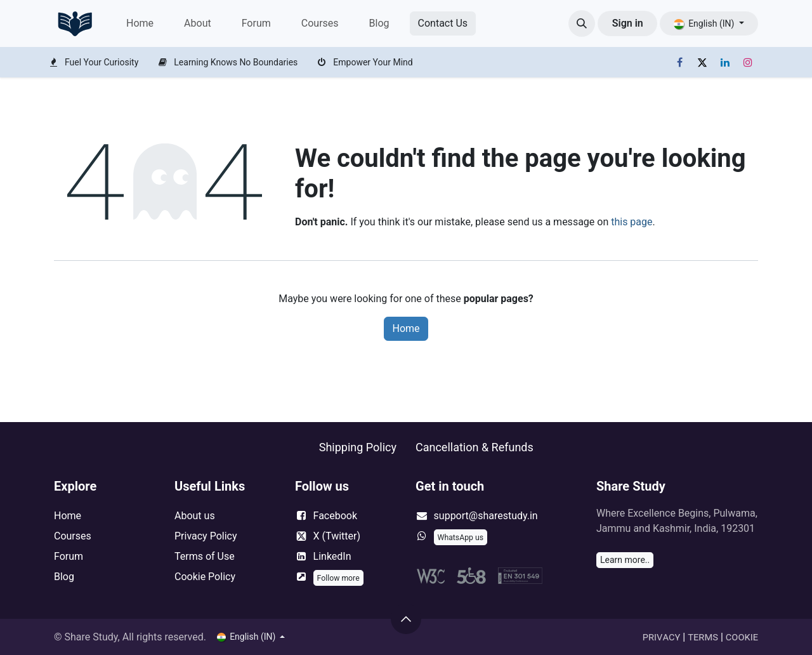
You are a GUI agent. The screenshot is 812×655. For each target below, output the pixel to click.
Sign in (628, 23)
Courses (73, 536)
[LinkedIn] (725, 62)
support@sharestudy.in (486, 516)
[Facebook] (679, 62)
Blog (64, 577)
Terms (703, 637)
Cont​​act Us (443, 23)
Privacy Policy (206, 536)
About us (195, 516)
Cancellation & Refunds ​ (475, 447)
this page (632, 222)
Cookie (742, 637)
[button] (582, 23)
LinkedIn (332, 556)
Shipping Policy (358, 447)
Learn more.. (625, 560)
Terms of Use (205, 556)
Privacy (662, 637)
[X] (702, 62)
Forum (69, 556)
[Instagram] (748, 62)
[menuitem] (140, 23)
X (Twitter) (337, 536)
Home (406, 328)
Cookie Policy (205, 577)
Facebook (335, 516)
